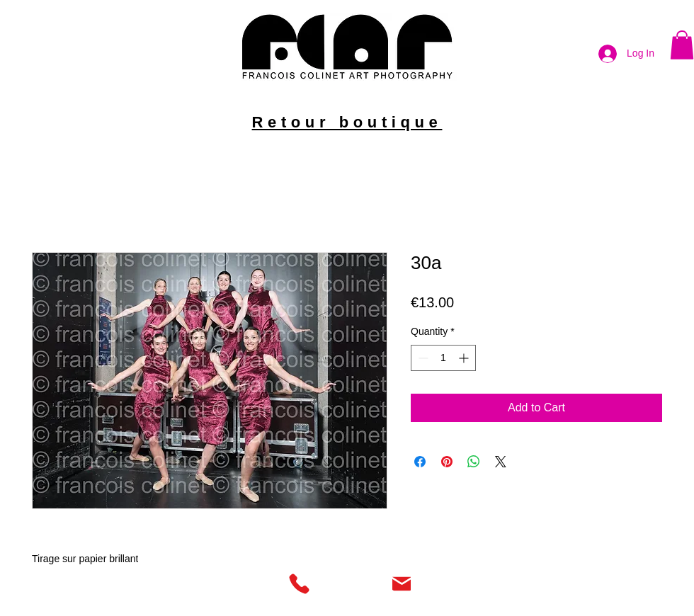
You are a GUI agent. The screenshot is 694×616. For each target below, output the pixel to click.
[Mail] (402, 583)
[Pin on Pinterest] (447, 462)
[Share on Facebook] (420, 462)
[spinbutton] (443, 358)
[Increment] (465, 358)
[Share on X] (501, 462)
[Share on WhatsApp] (474, 462)
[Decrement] (422, 358)
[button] (682, 45)
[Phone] (299, 583)
